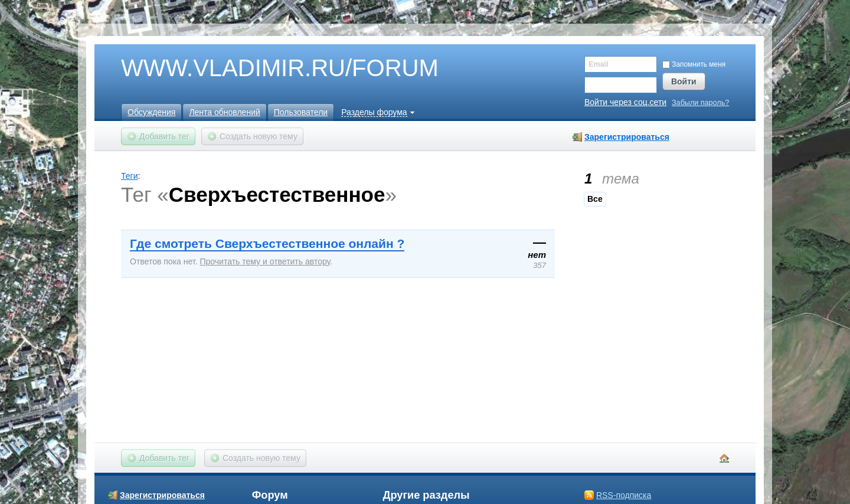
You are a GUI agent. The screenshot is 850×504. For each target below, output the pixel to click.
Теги (129, 176)
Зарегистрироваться (627, 137)
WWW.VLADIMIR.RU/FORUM (260, 68)
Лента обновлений (224, 112)
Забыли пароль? (700, 103)
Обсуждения (151, 112)
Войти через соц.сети (625, 102)
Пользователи (301, 112)
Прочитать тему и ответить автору (265, 261)
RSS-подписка (624, 495)
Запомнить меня (694, 64)
